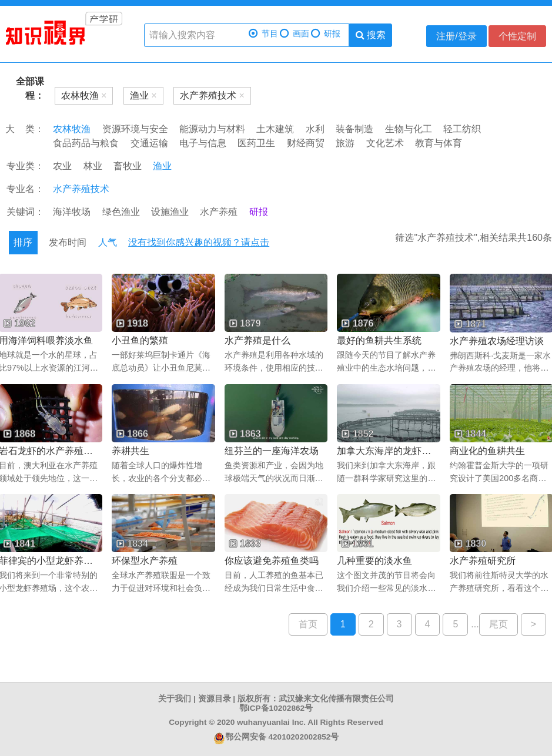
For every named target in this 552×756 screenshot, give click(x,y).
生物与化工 (409, 129)
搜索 (371, 35)
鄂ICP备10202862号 (276, 708)
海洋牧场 (72, 212)
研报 (326, 34)
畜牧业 (128, 166)
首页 (308, 624)
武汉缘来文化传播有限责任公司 (336, 699)
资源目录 (215, 699)
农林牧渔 (72, 129)
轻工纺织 (462, 129)
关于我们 (175, 699)
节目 (263, 34)
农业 (62, 166)
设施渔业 (170, 212)
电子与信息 (203, 143)
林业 (93, 166)
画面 (295, 34)
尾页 (499, 624)
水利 (315, 129)
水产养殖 (219, 212)
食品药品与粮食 (86, 143)
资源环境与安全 (135, 129)
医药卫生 (256, 143)
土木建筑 (275, 129)
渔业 (162, 166)
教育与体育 (439, 143)
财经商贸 (306, 143)
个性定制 (517, 36)
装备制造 (354, 129)
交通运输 (149, 143)
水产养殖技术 (81, 189)
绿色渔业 (121, 212)
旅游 (345, 143)
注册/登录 (456, 36)
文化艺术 (385, 143)
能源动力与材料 (212, 129)
